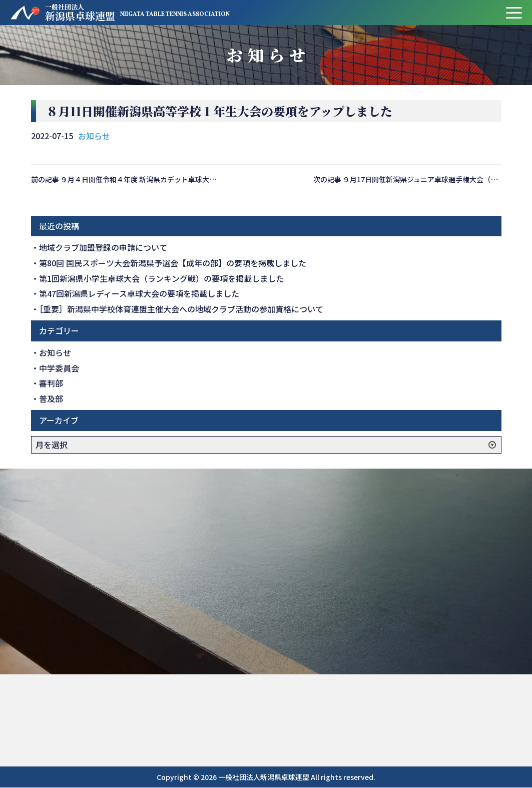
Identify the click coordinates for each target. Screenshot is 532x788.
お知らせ (94, 136)
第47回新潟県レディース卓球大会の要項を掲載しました (139, 293)
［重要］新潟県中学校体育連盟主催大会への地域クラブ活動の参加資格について (181, 309)
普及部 (51, 399)
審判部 (51, 383)
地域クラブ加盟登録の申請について (103, 247)
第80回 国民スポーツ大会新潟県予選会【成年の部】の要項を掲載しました (173, 263)
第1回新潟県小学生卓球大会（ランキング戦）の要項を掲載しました (161, 278)
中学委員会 (59, 368)
